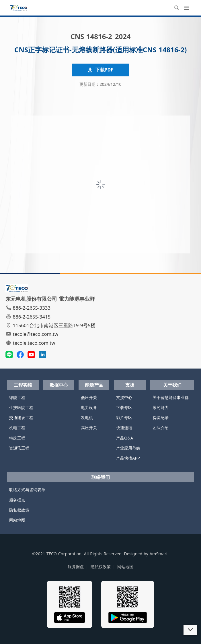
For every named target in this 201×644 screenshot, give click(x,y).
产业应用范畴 (128, 448)
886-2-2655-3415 (29, 317)
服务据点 (17, 500)
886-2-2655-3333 (29, 308)
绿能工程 (17, 397)
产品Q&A (125, 438)
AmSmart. (159, 554)
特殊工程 (17, 438)
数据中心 (59, 385)
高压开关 (89, 428)
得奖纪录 (161, 418)
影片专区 (124, 418)
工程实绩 (23, 385)
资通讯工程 (19, 448)
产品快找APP (128, 458)
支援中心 (124, 397)
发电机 (87, 418)
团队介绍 (161, 428)
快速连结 (124, 428)
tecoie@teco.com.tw (33, 334)
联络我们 (101, 477)
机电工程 (17, 428)
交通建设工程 (21, 418)
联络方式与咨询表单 (27, 490)
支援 (130, 385)
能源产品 (94, 385)
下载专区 (124, 407)
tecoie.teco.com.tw (31, 343)
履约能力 (161, 407)
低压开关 (89, 397)
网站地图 (17, 520)
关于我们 (172, 385)
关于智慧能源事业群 (171, 397)
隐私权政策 (19, 510)
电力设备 (89, 407)
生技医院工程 (21, 407)
